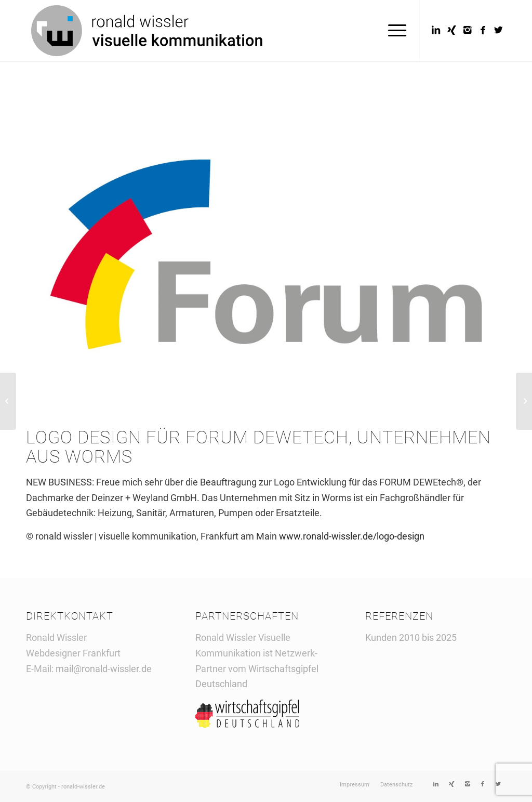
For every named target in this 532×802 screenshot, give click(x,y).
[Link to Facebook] (483, 30)
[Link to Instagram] (467, 30)
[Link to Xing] (451, 30)
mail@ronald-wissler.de (104, 669)
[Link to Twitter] (498, 30)
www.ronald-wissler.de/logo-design (352, 536)
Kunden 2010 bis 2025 (411, 637)
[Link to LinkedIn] (436, 30)
